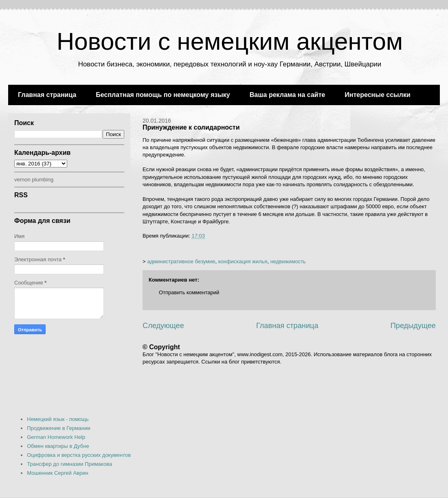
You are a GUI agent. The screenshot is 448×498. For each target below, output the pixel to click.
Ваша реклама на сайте (288, 95)
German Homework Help (56, 437)
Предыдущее (413, 326)
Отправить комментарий (189, 292)
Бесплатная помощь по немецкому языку (163, 95)
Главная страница (47, 95)
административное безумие (181, 261)
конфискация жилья (243, 261)
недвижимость (288, 261)
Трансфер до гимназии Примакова (69, 464)
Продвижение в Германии (59, 428)
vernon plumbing (34, 180)
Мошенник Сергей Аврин (57, 473)
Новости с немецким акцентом (230, 41)
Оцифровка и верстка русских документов (79, 455)
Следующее (163, 326)
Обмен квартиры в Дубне (58, 446)
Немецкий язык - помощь (58, 419)
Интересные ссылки (377, 95)
